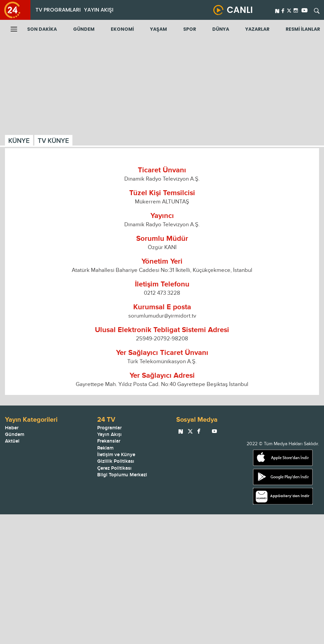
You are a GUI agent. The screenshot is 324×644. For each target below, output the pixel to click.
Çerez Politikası (114, 468)
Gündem (15, 434)
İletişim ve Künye (116, 455)
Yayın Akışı (109, 434)
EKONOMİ (122, 29)
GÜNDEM (84, 29)
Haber (12, 428)
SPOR (190, 29)
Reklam (105, 448)
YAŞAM (159, 29)
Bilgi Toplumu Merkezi (122, 475)
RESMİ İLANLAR (303, 29)
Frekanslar (109, 441)
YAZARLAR (257, 29)
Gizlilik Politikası (116, 461)
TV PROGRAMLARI (58, 10)
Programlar (109, 428)
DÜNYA (221, 29)
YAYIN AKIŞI (99, 10)
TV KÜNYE (53, 141)
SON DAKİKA (42, 29)
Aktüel (12, 441)
